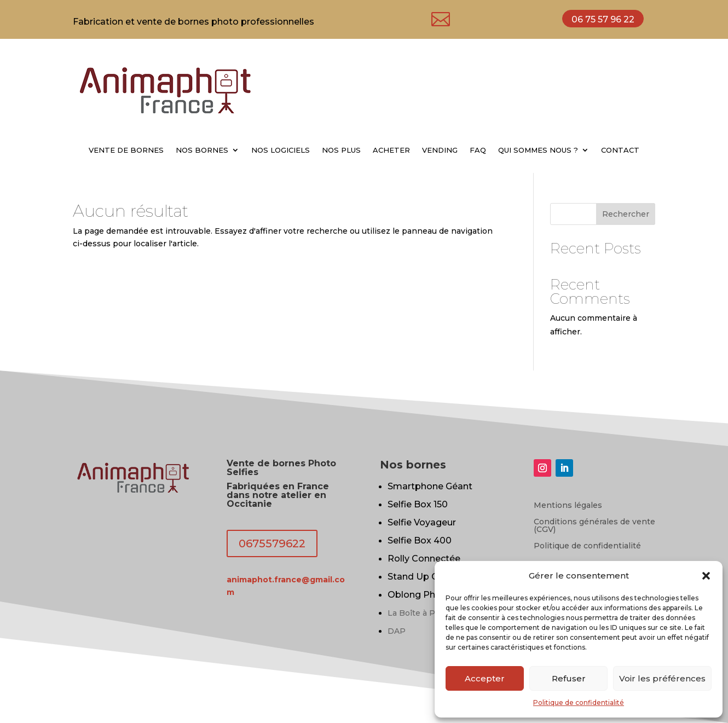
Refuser (569, 678)
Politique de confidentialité (579, 702)
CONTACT (620, 150)
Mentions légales (568, 506)
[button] (706, 576)
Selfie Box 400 (420, 540)
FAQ (478, 150)
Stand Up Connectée (434, 577)
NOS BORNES (202, 150)
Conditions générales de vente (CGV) (594, 526)
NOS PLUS (341, 150)
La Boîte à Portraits (426, 613)
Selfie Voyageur (422, 522)
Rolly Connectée (424, 559)
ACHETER (391, 150)
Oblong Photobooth (433, 595)
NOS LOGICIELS (281, 150)
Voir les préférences (662, 678)
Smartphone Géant (430, 486)
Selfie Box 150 (418, 504)
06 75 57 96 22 (603, 19)
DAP (397, 631)
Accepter (485, 678)
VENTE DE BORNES (126, 150)
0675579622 (272, 543)
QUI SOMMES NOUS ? (538, 150)
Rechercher (626, 214)
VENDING (440, 150)
